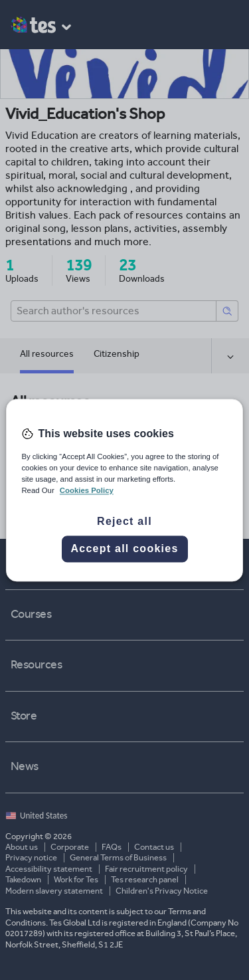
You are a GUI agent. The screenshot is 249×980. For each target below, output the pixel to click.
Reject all (124, 521)
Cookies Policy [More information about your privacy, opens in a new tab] (87, 490)
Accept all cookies (124, 548)
